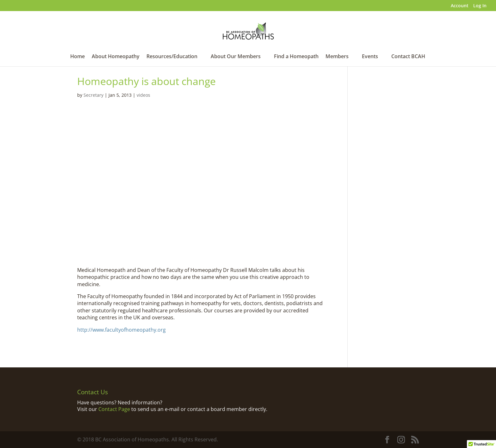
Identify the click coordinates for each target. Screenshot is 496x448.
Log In (480, 6)
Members (337, 57)
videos (143, 95)
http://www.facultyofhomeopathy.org (121, 330)
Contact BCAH (408, 57)
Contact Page (114, 409)
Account (460, 6)
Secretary (93, 95)
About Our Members (236, 57)
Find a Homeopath (296, 57)
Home (77, 57)
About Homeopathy (116, 57)
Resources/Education (172, 57)
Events (370, 57)
